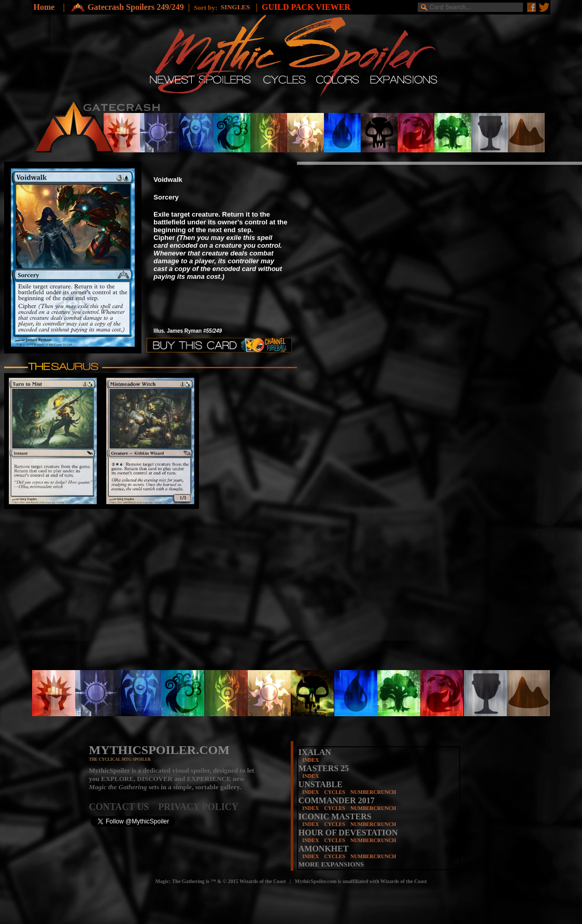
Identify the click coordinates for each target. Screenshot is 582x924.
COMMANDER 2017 (337, 800)
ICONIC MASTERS (335, 816)
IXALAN (315, 752)
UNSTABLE (321, 784)
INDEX (310, 760)
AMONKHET (324, 849)
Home (44, 7)
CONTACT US (124, 807)
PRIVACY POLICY (198, 807)
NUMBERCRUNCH (373, 792)
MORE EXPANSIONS (331, 864)
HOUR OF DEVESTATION (348, 833)
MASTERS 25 (324, 768)
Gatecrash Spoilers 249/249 (136, 7)
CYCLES (335, 792)
